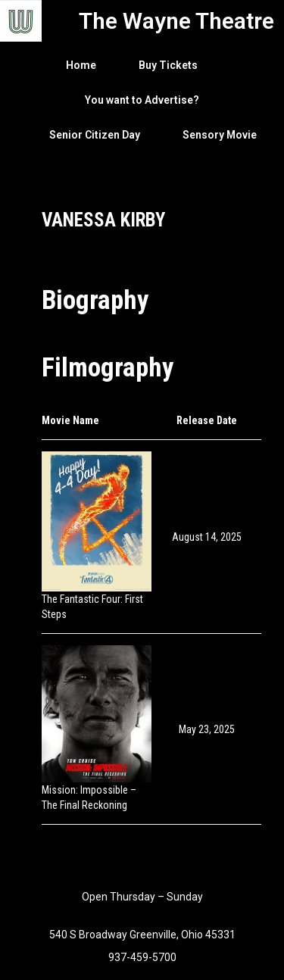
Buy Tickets (168, 65)
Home (81, 65)
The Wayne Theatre (176, 21)
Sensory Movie (220, 135)
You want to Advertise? (142, 100)
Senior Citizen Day (95, 135)
